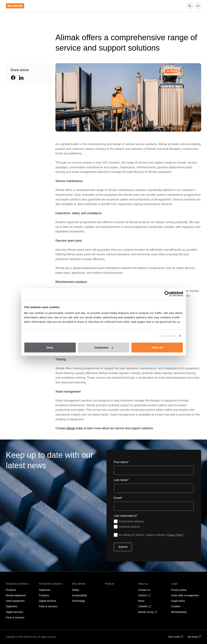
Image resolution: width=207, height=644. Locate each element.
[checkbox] (154, 524)
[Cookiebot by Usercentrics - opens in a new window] (167, 294)
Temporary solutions (17, 584)
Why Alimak (79, 584)
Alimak (71, 428)
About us (143, 584)
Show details (168, 336)
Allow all (157, 347)
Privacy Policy (175, 535)
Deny (50, 347)
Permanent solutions (51, 584)
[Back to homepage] (15, 6)
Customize (104, 347)
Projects (110, 584)
